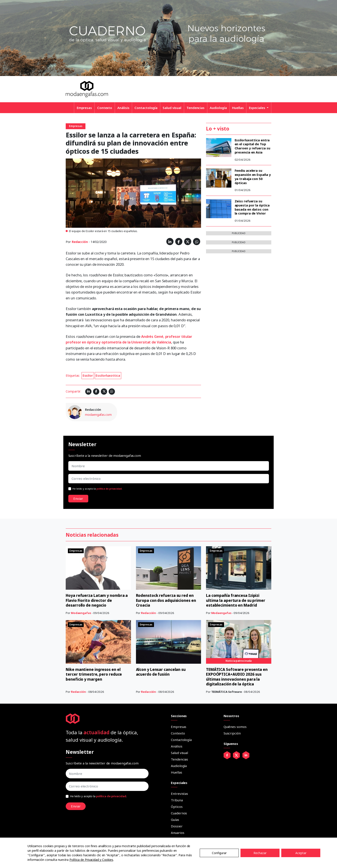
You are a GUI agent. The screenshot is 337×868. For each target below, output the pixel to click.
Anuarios (177, 833)
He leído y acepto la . (97, 489)
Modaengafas (81, 613)
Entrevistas (179, 794)
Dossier (177, 826)
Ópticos (177, 807)
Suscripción (232, 733)
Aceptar (301, 853)
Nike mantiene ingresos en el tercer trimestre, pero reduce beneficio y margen (94, 674)
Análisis (123, 108)
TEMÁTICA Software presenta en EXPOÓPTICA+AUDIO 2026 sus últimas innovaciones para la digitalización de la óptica (238, 677)
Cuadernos (179, 813)
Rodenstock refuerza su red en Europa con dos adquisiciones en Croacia (167, 600)
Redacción (80, 242)
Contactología (146, 108)
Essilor (88, 375)
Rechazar (260, 853)
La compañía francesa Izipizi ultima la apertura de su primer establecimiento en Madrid (236, 600)
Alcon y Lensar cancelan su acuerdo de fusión (162, 672)
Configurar (219, 853)
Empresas (84, 108)
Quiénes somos (235, 727)
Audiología (218, 108)
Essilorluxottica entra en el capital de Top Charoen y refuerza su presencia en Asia (252, 146)
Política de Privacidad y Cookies (91, 860)
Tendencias (195, 108)
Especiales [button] (258, 108)
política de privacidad (109, 489)
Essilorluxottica (108, 375)
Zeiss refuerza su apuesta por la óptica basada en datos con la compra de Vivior (252, 207)
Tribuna (177, 800)
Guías (175, 820)
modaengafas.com (98, 415)
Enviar (78, 498)
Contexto (105, 108)
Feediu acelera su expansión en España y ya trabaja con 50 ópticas (253, 177)
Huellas (238, 108)
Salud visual (172, 108)
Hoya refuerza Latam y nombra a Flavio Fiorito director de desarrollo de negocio (98, 600)
